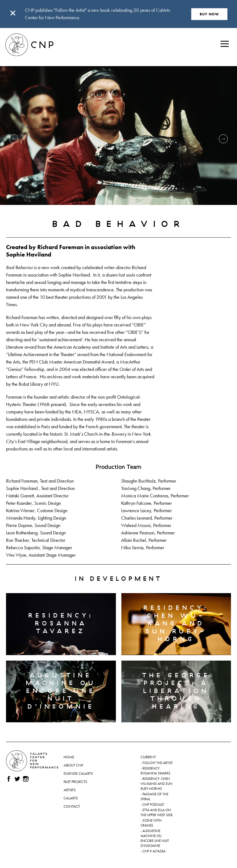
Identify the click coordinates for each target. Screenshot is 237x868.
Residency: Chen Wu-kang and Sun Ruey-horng (156, 784)
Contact (72, 806)
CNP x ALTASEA (154, 851)
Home (69, 757)
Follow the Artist (158, 763)
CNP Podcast (153, 805)
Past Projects (75, 782)
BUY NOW (209, 14)
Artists (70, 790)
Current (148, 757)
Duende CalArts (78, 773)
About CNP (73, 765)
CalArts (71, 798)
